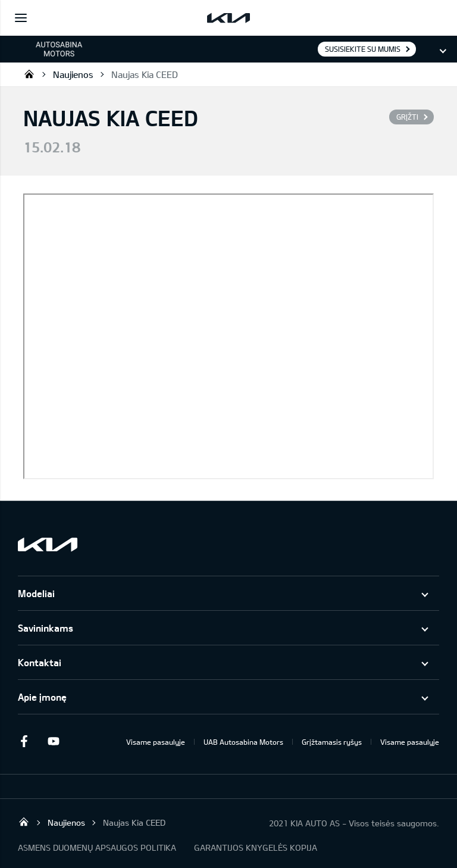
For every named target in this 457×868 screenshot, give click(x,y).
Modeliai (36, 593)
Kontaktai (40, 662)
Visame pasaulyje (156, 742)
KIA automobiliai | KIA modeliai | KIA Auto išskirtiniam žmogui (29, 74)
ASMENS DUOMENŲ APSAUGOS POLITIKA (97, 847)
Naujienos (73, 74)
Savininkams (46, 628)
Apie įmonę (42, 697)
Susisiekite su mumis (363, 49)
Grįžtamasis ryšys (332, 742)
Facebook (24, 741)
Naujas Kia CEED (145, 74)
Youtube (54, 741)
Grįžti (407, 117)
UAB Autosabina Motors (243, 742)
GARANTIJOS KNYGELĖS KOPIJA (256, 847)
